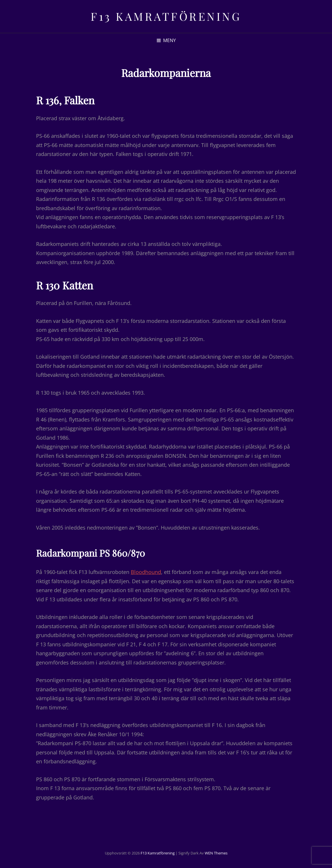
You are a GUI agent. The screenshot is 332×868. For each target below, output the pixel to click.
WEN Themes (216, 853)
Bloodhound (146, 572)
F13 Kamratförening (166, 16)
